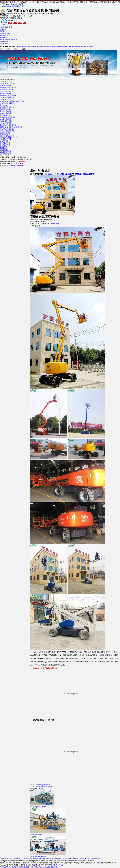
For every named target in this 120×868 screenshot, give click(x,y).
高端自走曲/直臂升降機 (7, 89)
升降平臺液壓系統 (6, 151)
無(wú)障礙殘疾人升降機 (8, 117)
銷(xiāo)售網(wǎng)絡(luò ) (8, 39)
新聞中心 (3, 31)
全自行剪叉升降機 (6, 85)
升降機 (19, 46)
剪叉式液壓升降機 (6, 111)
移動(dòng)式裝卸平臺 (7, 99)
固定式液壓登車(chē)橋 (7, 135)
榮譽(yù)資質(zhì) (5, 35)
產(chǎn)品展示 (5, 33)
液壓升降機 (31, 46)
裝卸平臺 (90, 46)
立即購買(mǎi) (54, 224)
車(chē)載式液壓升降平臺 (8, 87)
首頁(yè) (49, 174)
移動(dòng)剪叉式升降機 (8, 83)
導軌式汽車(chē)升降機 (7, 129)
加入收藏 (3, 6)
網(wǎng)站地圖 (58, 865)
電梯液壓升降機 (5, 109)
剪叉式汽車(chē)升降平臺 (8, 125)
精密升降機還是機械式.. (7, 103)
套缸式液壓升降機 (6, 93)
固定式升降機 (4, 105)
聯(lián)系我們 (20, 6)
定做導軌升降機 (5, 143)
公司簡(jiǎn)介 (4, 29)
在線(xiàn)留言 (11, 6)
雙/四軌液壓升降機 (6, 121)
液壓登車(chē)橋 (5, 133)
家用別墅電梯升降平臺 (7, 107)
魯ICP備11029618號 (46, 865)
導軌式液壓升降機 (6, 113)
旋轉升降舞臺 (4, 141)
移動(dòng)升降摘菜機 (7, 97)
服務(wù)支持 (4, 37)
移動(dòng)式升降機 (6, 81)
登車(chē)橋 (83, 46)
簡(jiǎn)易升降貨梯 (61, 46)
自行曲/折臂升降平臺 (7, 91)
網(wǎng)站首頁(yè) (6, 27)
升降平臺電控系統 (6, 153)
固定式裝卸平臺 (5, 115)
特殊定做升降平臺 (6, 139)
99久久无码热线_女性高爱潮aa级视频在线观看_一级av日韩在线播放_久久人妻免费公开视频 (29, 867)
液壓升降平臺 (39, 46)
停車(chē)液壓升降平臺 (7, 131)
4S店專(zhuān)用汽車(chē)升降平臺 (11, 127)
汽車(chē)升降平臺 (73, 46)
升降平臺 (24, 46)
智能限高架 (4, 147)
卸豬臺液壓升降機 (6, 119)
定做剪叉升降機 (5, 145)
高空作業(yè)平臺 (49, 46)
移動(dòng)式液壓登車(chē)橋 (9, 137)
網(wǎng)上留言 (5, 41)
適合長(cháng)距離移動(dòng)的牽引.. (12, 101)
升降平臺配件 (4, 149)
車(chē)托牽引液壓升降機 (8, 95)
